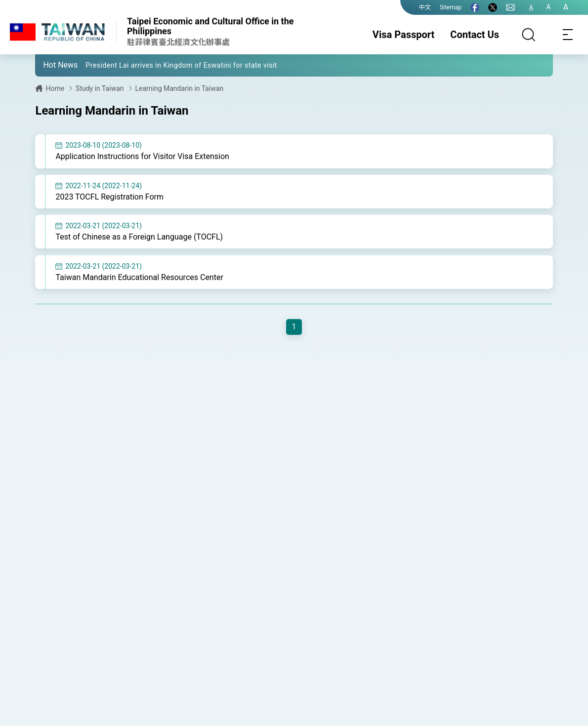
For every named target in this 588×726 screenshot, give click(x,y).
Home (55, 88)
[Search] (529, 35)
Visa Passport (403, 35)
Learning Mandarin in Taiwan (180, 88)
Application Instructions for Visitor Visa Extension (142, 156)
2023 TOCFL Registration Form (109, 197)
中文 (425, 7)
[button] (50, 65)
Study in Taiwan (100, 88)
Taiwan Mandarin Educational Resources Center (139, 278)
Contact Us (475, 35)
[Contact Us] (510, 7)
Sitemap (451, 7)
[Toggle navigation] (568, 35)
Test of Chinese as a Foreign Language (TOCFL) (139, 237)
